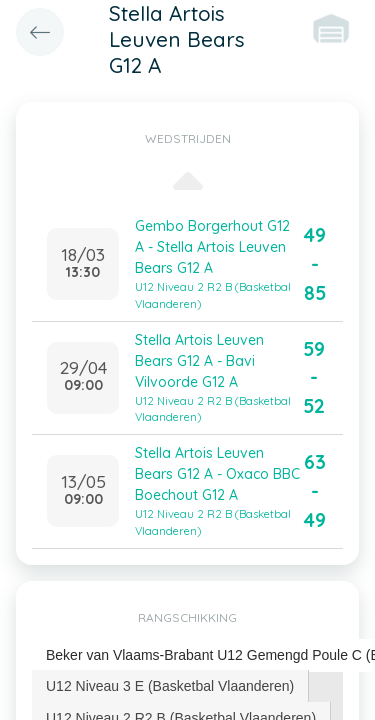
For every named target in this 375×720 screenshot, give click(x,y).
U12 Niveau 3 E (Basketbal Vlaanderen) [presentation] (170, 686)
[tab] (170, 686)
